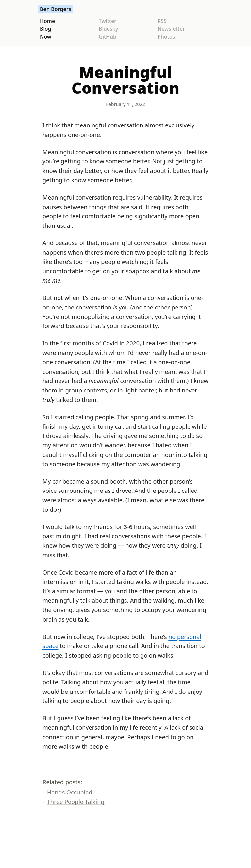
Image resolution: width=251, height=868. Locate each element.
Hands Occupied (70, 792)
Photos (166, 37)
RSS (162, 21)
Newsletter (171, 29)
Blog (45, 29)
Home (47, 21)
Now (46, 37)
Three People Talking (76, 802)
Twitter (108, 21)
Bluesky (108, 29)
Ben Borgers (56, 9)
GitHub (108, 37)
